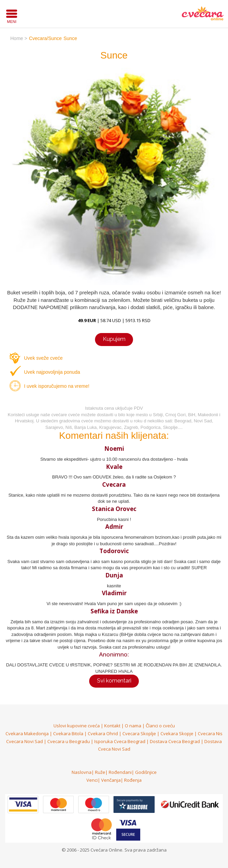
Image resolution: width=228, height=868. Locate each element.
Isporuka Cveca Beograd (120, 741)
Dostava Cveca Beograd (175, 741)
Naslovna (82, 772)
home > (19, 38)
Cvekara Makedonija (27, 733)
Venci (92, 780)
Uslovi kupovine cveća (77, 726)
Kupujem (114, 339)
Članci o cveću (160, 726)
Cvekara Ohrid (103, 733)
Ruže (100, 772)
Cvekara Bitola (68, 733)
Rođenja (133, 780)
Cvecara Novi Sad (25, 741)
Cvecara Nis (210, 733)
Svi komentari (114, 681)
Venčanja (111, 780)
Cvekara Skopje (177, 733)
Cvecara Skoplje (139, 733)
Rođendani (120, 772)
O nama (133, 726)
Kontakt (112, 726)
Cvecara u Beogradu (69, 741)
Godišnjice (146, 772)
